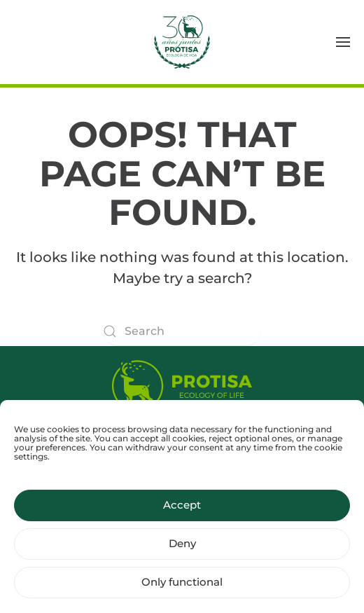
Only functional (182, 588)
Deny (182, 550)
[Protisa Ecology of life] (182, 383)
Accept (182, 511)
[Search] (182, 331)
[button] (343, 42)
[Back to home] (182, 42)
